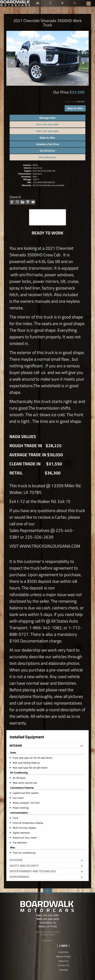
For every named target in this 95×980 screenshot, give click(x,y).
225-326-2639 (51, 919)
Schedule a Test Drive (47, 144)
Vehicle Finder (63, 956)
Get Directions (47, 151)
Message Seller (47, 118)
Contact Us (63, 965)
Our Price (61, 92)
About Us (63, 961)
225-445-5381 (51, 915)
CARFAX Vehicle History (47, 211)
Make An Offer (75, 108)
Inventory (63, 952)
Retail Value (71, 102)
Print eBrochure (47, 157)
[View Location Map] (62, 3)
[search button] (75, 2)
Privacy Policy (47, 941)
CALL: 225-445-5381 (47, 124)
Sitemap (63, 970)
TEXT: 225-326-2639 (47, 131)
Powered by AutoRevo (47, 935)
